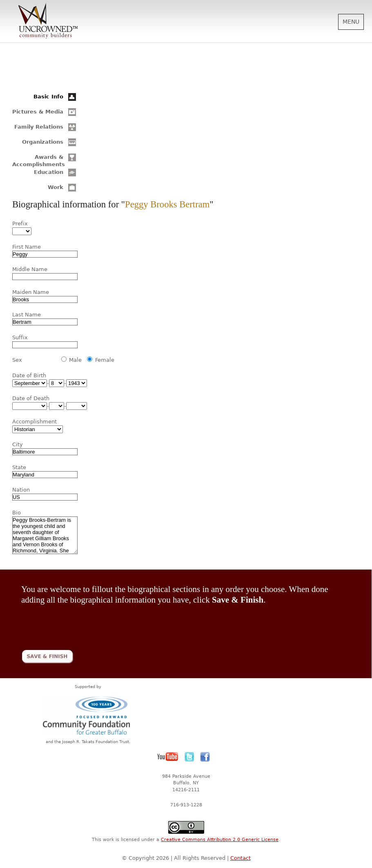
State (19, 467)
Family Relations (39, 127)
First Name (27, 247)
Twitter (189, 757)
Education (49, 172)
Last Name (27, 315)
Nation (21, 490)
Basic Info (48, 97)
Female (105, 360)
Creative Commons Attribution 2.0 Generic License (220, 840)
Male (75, 360)
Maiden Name (31, 292)
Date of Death (31, 398)
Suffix (20, 337)
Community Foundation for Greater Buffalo (88, 715)
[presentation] (83, 621)
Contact (241, 858)
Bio (17, 513)
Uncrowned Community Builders (48, 21)
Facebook (205, 757)
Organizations (43, 142)
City (18, 444)
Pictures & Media (38, 112)
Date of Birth (29, 375)
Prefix (20, 224)
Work (56, 187)
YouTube (168, 757)
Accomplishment (35, 422)
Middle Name (30, 269)
